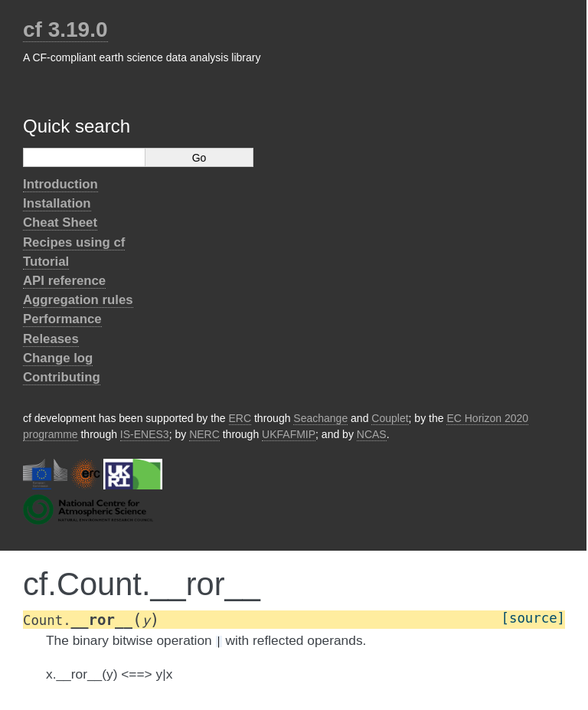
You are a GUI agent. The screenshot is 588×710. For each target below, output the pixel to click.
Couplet (390, 418)
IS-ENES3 (145, 434)
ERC (240, 418)
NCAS (372, 434)
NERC (204, 434)
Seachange (320, 418)
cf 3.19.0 (65, 29)
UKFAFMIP (289, 434)
